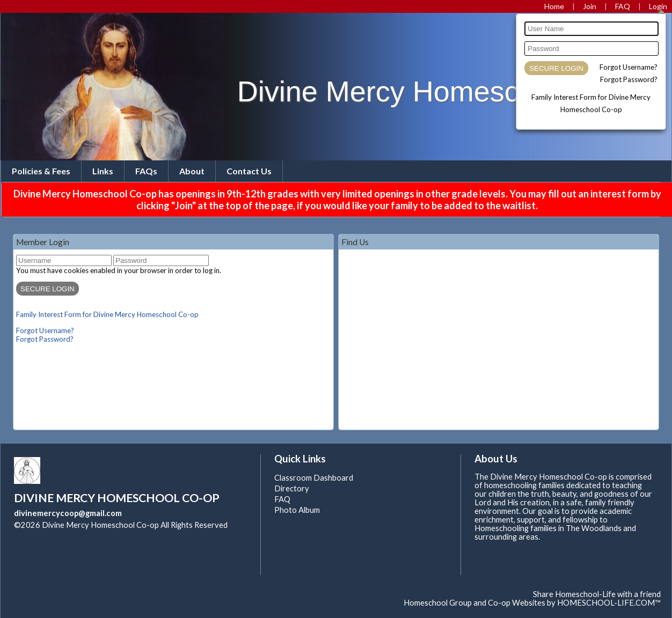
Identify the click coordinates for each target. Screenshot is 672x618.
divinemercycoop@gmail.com (68, 513)
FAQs (146, 171)
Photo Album (297, 510)
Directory (292, 488)
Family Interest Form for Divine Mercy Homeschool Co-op (107, 314)
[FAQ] (623, 6)
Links (103, 171)
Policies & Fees (41, 171)
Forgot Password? (629, 79)
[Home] (554, 6)
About (192, 171)
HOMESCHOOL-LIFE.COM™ (609, 603)
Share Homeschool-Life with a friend (597, 594)
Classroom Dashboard (314, 478)
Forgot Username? (629, 67)
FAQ (282, 499)
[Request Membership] (590, 6)
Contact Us (249, 171)
